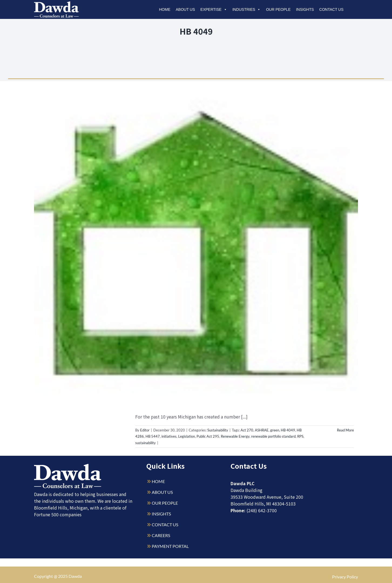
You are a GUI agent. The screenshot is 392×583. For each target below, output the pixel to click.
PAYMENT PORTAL (170, 546)
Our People (278, 9)
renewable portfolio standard (273, 436)
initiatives (169, 436)
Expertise (214, 9)
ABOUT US (162, 492)
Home (165, 9)
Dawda (75, 576)
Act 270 (247, 430)
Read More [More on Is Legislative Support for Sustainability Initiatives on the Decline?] (345, 430)
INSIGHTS (161, 514)
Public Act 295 (208, 436)
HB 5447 (153, 436)
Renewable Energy (235, 436)
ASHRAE (262, 430)
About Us (185, 9)
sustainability (146, 443)
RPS (300, 436)
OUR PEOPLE (165, 503)
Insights (305, 9)
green (275, 430)
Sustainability (218, 430)
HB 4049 (288, 430)
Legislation (187, 436)
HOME (158, 481)
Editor (145, 430)
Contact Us (332, 9)
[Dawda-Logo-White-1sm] (68, 466)
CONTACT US (165, 525)
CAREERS (161, 535)
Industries (247, 9)
